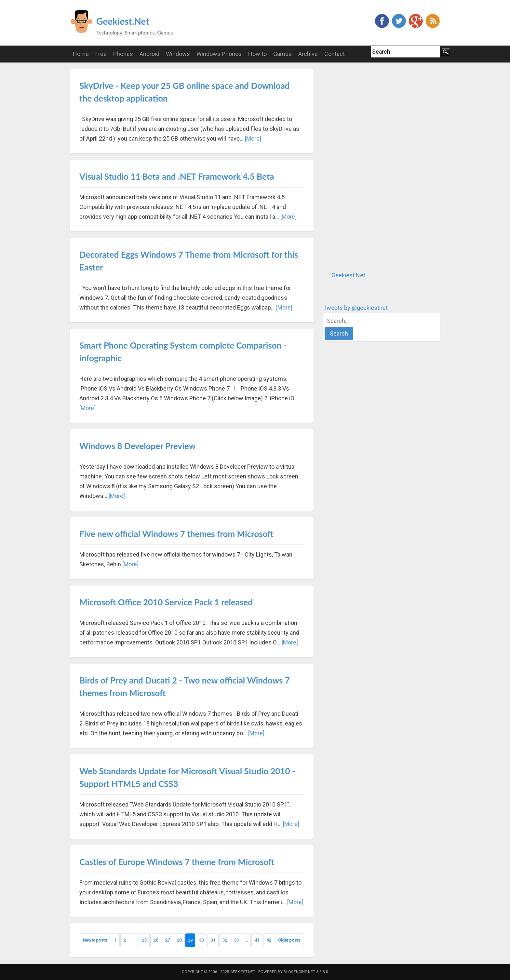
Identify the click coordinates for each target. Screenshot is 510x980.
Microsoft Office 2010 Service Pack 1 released (166, 602)
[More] (253, 138)
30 (201, 940)
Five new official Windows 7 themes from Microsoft (176, 534)
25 (144, 940)
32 (225, 940)
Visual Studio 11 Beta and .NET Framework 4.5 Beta (177, 176)
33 (236, 940)
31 (213, 940)
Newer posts (95, 940)
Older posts (289, 940)
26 (156, 940)
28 (179, 940)
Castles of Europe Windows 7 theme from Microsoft (177, 862)
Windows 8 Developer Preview (137, 446)
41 (257, 940)
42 (269, 940)
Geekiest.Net (123, 21)
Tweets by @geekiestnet (356, 308)
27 (168, 940)
